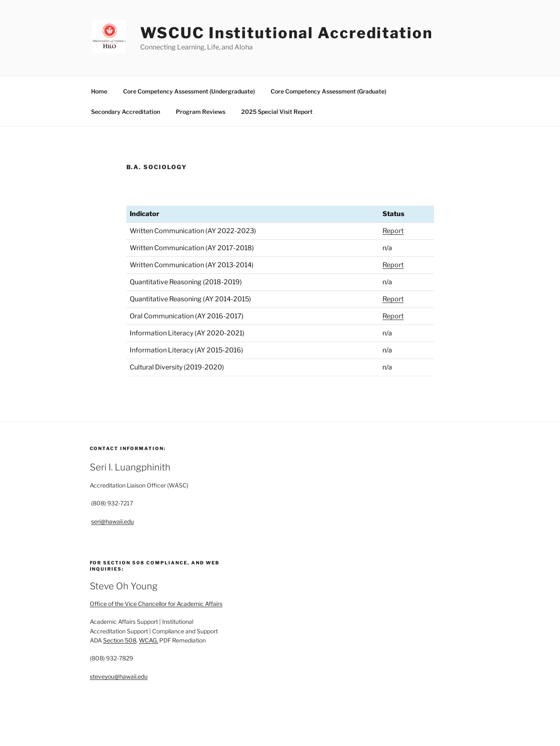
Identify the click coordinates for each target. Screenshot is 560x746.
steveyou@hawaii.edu (119, 676)
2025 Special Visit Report (277, 112)
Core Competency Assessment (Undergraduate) (189, 91)
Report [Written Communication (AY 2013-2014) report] (393, 265)
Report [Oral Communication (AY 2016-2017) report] (393, 316)
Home (99, 91)
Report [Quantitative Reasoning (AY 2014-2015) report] (393, 299)
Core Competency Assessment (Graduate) (328, 91)
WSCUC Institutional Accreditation (287, 33)
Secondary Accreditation (126, 112)
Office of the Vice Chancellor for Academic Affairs (156, 604)
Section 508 (120, 640)
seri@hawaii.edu (112, 521)
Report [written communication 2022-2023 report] (393, 231)
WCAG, (148, 640)
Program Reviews (201, 112)
